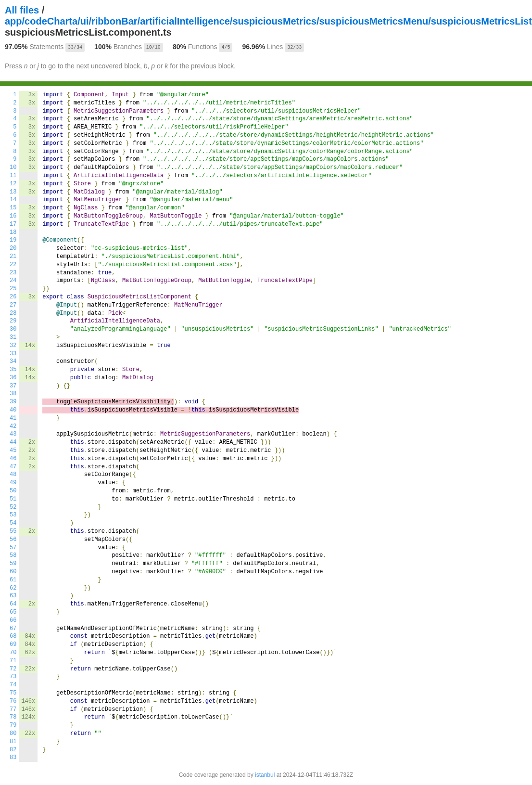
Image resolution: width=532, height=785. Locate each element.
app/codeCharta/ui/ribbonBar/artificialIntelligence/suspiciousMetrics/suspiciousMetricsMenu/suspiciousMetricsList (268, 21)
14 (13, 200)
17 (13, 224)
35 (13, 370)
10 (13, 167)
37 (13, 386)
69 (13, 644)
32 (13, 346)
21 (13, 257)
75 (13, 693)
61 (13, 580)
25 (13, 289)
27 (13, 305)
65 (13, 612)
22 (13, 265)
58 (13, 555)
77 (13, 709)
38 (13, 394)
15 (13, 208)
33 (13, 354)
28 (13, 313)
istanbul (265, 775)
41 (13, 418)
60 (13, 572)
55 (13, 531)
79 (13, 725)
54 (13, 523)
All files (22, 10)
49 (13, 483)
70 (13, 653)
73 (13, 677)
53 (13, 515)
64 (13, 604)
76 (13, 701)
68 (13, 636)
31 (13, 337)
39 (13, 402)
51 (13, 499)
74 (13, 685)
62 (13, 588)
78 (13, 717)
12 (13, 184)
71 (13, 661)
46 (13, 459)
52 (13, 507)
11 (13, 176)
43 (13, 434)
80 (13, 734)
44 (13, 442)
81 (13, 742)
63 (13, 596)
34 (13, 361)
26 (13, 297)
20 (13, 248)
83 (13, 758)
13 (13, 192)
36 (13, 378)
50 (13, 491)
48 (13, 475)
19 (13, 240)
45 (13, 450)
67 (13, 629)
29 (13, 321)
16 (13, 216)
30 (13, 329)
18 (13, 232)
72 (13, 669)
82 (13, 750)
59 (13, 564)
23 (13, 273)
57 (13, 548)
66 (13, 620)
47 (13, 467)
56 (13, 540)
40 (13, 410)
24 (13, 281)
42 (13, 426)
